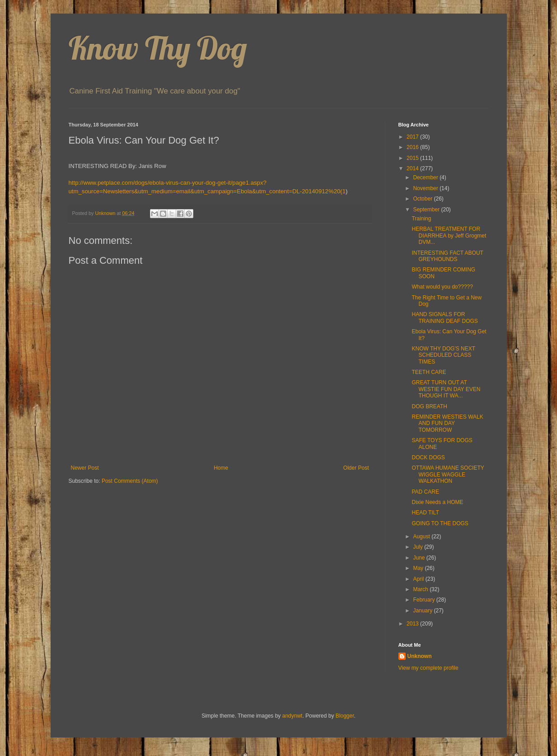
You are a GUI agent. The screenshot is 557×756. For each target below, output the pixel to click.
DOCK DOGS (428, 457)
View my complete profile (428, 668)
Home (221, 468)
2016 (413, 147)
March (421, 589)
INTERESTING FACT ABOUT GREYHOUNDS (447, 256)
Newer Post (85, 468)
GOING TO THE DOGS (440, 523)
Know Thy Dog (158, 48)
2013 (413, 624)
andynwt (293, 716)
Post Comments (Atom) (130, 481)
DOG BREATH (429, 406)
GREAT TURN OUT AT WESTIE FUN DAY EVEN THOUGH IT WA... (446, 389)
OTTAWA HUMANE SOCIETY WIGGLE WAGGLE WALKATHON (448, 474)
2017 (413, 137)
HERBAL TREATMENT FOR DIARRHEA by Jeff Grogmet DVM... (449, 236)
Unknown (420, 656)
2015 (413, 158)
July (419, 547)
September (427, 210)
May (419, 568)
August (422, 537)
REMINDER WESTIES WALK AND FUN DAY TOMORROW (447, 423)
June (419, 558)
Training (421, 219)
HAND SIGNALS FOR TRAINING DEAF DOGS (445, 317)
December (426, 177)
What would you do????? (442, 287)
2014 (413, 168)
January (423, 611)
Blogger (345, 716)
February (424, 600)
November (426, 188)
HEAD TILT (425, 513)
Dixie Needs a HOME (437, 502)
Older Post (356, 468)
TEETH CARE (429, 372)
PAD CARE (425, 492)
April (419, 579)
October (423, 199)
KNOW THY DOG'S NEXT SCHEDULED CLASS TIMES (443, 355)
